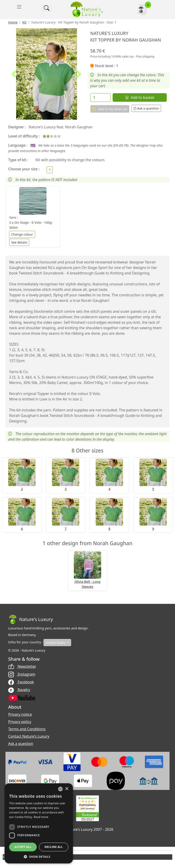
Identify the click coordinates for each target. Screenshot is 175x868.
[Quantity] (100, 97)
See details (19, 242)
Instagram (22, 674)
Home (13, 22)
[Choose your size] (50, 170)
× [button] (67, 789)
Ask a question (146, 108)
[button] (14, 74)
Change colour (22, 234)
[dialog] (39, 823)
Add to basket (140, 97)
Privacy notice (20, 714)
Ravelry (19, 690)
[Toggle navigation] (19, 7)
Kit (24, 22)
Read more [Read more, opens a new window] (41, 817)
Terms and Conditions (27, 729)
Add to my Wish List (110, 109)
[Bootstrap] (31, 619)
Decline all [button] (54, 847)
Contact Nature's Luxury (29, 736)
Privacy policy (20, 722)
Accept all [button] (23, 847)
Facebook (21, 682)
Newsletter (22, 666)
